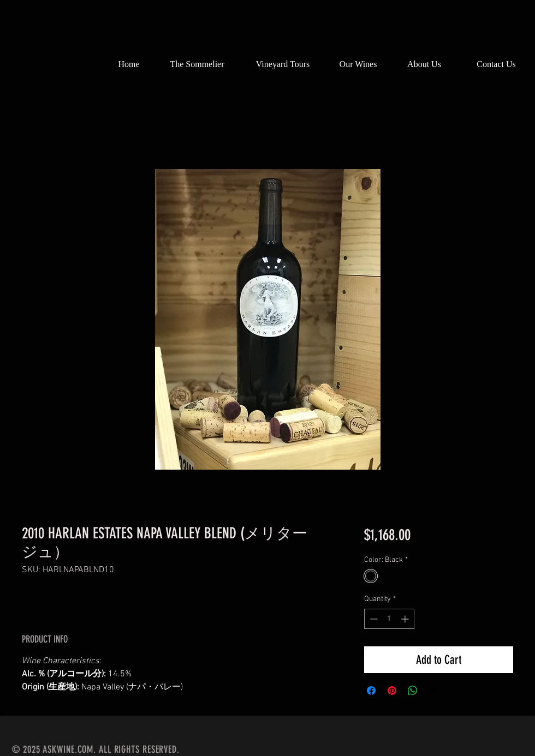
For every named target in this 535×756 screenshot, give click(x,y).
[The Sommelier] (197, 64)
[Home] (129, 64)
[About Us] (424, 64)
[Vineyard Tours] (283, 64)
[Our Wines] (358, 64)
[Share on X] (433, 691)
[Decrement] (373, 619)
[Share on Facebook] (371, 691)
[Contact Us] (496, 64)
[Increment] (406, 619)
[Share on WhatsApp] (413, 691)
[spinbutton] (389, 619)
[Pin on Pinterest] (392, 691)
